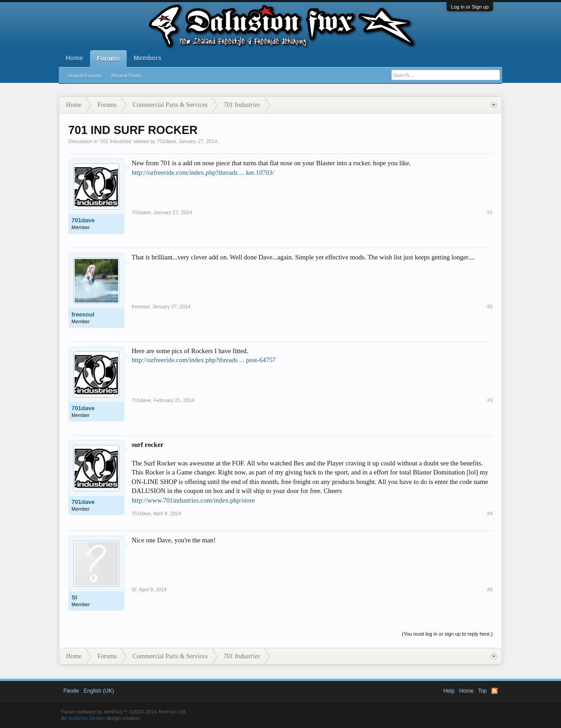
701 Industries (116, 141)
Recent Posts (126, 76)
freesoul (83, 314)
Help (449, 691)
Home (74, 58)
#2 (490, 307)
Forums (108, 58)
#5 (490, 589)
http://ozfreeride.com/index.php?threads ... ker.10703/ (203, 172)
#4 (490, 513)
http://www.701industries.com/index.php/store (193, 500)
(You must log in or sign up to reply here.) (447, 634)
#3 (490, 400)
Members (147, 58)
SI (74, 597)
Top (483, 691)
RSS (494, 691)
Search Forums (84, 76)
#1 (490, 212)
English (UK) (99, 691)
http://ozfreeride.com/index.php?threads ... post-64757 (204, 360)
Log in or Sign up (470, 7)
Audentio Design (87, 718)
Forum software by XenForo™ (124, 712)
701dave (166, 141)
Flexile (71, 691)
